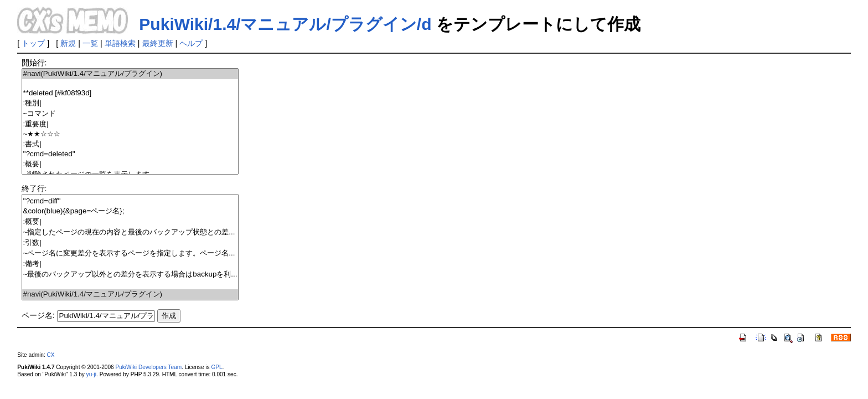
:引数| (130, 243)
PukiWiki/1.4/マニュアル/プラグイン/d (285, 24)
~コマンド (130, 114)
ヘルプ (191, 43)
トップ (33, 43)
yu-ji (91, 374)
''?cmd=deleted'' (130, 154)
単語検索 (120, 43)
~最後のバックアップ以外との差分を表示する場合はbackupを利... (130, 275)
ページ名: (38, 315)
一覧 (90, 43)
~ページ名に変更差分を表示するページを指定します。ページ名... (130, 254)
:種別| (130, 103)
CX (51, 355)
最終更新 (158, 43)
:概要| (130, 164)
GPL (216, 367)
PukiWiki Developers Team (148, 367)
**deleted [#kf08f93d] (130, 93)
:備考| (130, 264)
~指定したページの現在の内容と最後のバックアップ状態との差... (130, 232)
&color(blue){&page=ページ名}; (130, 211)
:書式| (130, 144)
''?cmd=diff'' (130, 201)
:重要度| (130, 124)
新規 (68, 43)
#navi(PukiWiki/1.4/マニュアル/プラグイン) (130, 74)
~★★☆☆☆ (130, 134)
